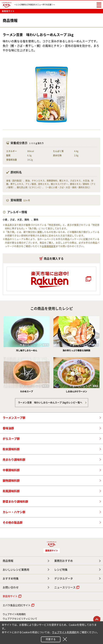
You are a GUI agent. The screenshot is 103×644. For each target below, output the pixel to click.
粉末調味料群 (11, 449)
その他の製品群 (13, 523)
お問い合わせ (11, 587)
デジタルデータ (64, 579)
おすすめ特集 (11, 579)
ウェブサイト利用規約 (14, 614)
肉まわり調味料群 (14, 460)
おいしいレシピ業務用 (16, 570)
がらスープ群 (11, 439)
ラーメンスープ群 (14, 418)
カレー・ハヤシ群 (14, 512)
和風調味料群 (11, 491)
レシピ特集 (61, 570)
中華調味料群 (11, 470)
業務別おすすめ (64, 561)
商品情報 (8, 561)
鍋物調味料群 (11, 481)
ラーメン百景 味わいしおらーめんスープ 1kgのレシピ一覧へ (50, 403)
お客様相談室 (49, 246)
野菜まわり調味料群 (15, 502)
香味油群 (8, 428)
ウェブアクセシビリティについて (20, 619)
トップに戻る (97, 619)
